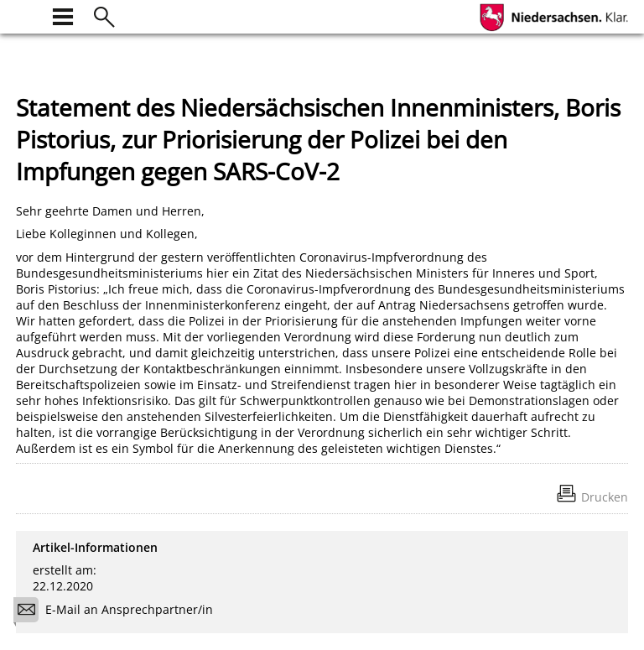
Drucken (605, 497)
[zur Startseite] (26, 15)
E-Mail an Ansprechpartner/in (119, 612)
